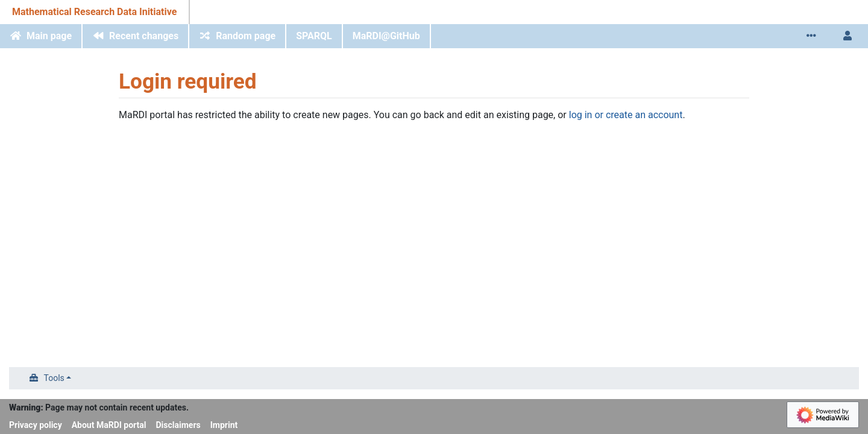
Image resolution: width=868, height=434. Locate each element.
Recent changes (144, 36)
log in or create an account (626, 115)
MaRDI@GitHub (386, 36)
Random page (246, 36)
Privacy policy (36, 425)
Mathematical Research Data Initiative (94, 12)
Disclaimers (178, 425)
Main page (49, 36)
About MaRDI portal (109, 425)
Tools (54, 378)
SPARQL (314, 36)
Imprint (224, 425)
